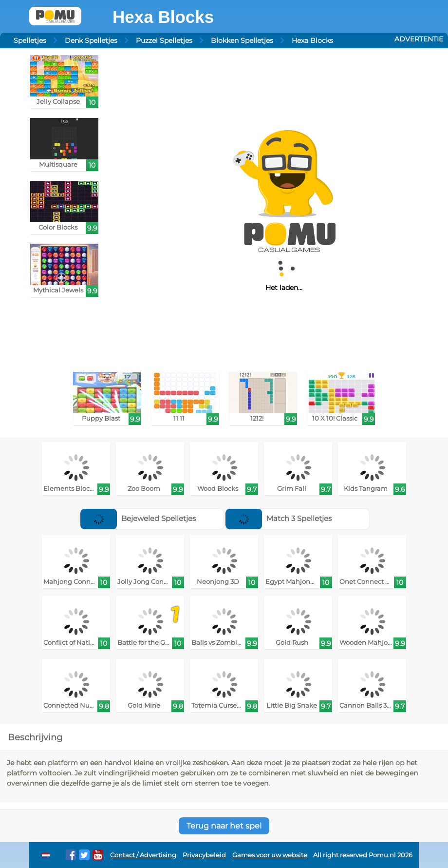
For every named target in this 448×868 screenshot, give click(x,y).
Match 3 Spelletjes (279, 518)
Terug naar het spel (224, 826)
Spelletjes (30, 40)
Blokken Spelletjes (242, 40)
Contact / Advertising (143, 855)
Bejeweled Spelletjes (138, 518)
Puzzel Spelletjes (164, 40)
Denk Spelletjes (91, 40)
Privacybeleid (204, 855)
